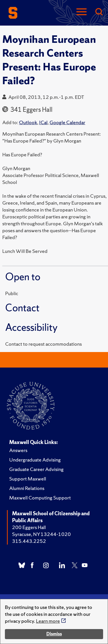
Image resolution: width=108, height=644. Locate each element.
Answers (18, 450)
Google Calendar (67, 122)
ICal (43, 122)
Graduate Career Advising (36, 469)
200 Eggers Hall (29, 527)
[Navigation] (82, 12)
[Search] (99, 12)
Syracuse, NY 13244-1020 (41, 534)
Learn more (48, 621)
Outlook (28, 122)
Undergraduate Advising (35, 460)
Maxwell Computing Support (40, 498)
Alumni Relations (27, 488)
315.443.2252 (29, 541)
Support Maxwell (28, 479)
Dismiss (54, 634)
